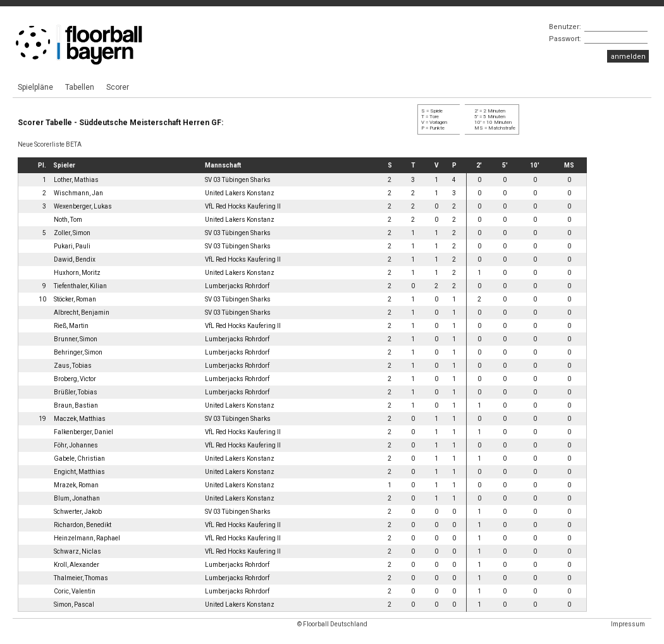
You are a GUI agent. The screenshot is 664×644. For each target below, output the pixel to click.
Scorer (118, 87)
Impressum (628, 624)
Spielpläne (35, 87)
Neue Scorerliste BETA (50, 144)
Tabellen (80, 87)
